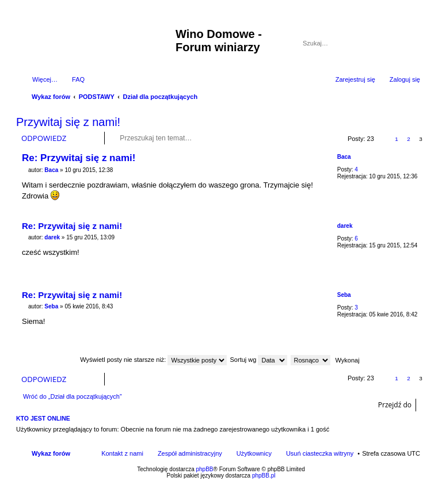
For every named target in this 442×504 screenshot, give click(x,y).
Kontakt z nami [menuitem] (122, 453)
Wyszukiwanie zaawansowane (412, 43)
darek (345, 226)
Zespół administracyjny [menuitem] (190, 453)
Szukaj (396, 43)
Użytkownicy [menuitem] (254, 453)
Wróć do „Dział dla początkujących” (73, 396)
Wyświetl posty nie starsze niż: (153, 360)
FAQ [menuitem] (78, 79)
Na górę (417, 209)
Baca (344, 157)
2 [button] (409, 139)
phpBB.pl (264, 476)
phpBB (205, 469)
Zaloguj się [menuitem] (405, 79)
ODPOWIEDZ (44, 138)
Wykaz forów (51, 453)
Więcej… (45, 79)
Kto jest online (43, 418)
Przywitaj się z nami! (68, 122)
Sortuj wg (259, 360)
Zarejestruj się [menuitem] (355, 79)
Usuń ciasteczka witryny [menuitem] (320, 453)
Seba (344, 295)
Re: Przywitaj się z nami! (79, 158)
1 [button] (397, 139)
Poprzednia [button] (384, 139)
